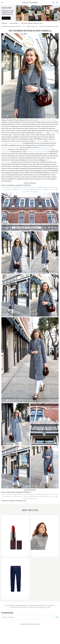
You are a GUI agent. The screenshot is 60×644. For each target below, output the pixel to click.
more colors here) (25, 189)
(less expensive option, (11, 189)
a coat (44, 133)
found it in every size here (10, 147)
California (4, 23)
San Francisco (14, 23)
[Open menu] (2, 3)
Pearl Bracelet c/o (39, 189)
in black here (39, 141)
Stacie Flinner (30, 3)
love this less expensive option (37, 152)
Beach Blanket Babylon (46, 120)
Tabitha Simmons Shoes (49, 187)
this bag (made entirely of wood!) (39, 150)
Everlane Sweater (23, 187)
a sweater (53, 133)
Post (57, 617)
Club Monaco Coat (9, 187)
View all (6, 18)
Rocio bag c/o (51, 189)
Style (24, 26)
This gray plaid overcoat (14, 143)
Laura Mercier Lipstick (30, 192)
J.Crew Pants (35, 187)
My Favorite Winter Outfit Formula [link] (32, 23)
